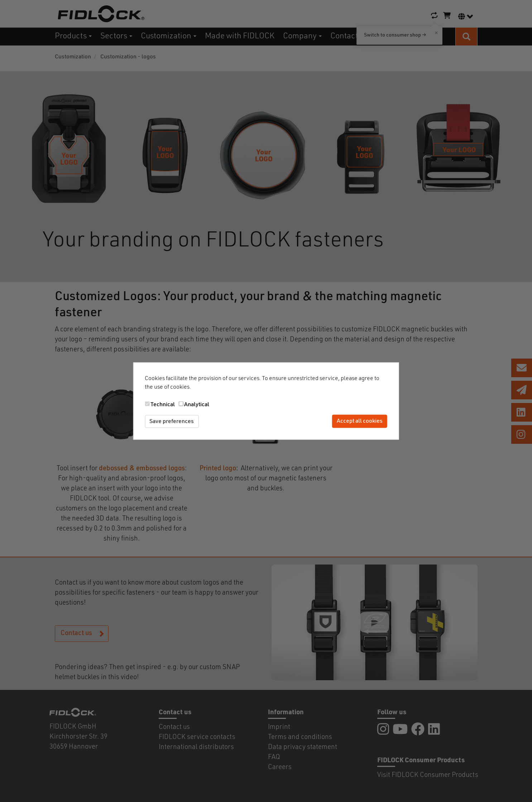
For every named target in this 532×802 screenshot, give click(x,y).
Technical (163, 404)
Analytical (197, 404)
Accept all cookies (360, 421)
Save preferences (172, 421)
